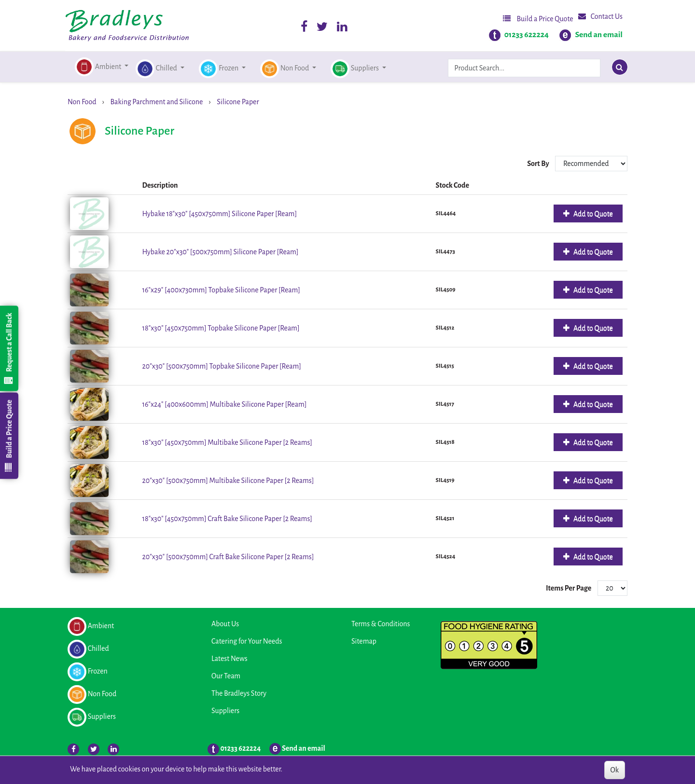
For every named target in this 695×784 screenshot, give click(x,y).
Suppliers (225, 711)
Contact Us (600, 16)
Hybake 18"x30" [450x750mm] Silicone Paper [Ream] (220, 214)
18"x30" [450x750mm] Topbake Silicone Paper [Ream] (221, 328)
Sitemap (364, 641)
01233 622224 (527, 35)
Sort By (539, 164)
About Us (225, 624)
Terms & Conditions (381, 624)
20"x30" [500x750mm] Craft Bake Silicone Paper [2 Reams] (228, 557)
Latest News (229, 659)
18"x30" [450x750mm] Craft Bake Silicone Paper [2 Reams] (227, 519)
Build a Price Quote (538, 19)
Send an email (599, 35)
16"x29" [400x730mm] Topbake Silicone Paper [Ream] (221, 290)
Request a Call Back (9, 348)
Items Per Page (569, 588)
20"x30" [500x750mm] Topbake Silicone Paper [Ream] (222, 366)
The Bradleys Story (239, 693)
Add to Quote (592, 214)
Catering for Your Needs (247, 641)
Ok (615, 770)
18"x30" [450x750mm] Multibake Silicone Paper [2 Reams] (227, 442)
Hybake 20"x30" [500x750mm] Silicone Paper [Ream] (221, 252)
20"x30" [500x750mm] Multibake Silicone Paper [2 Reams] (228, 481)
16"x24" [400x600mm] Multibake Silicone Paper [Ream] (225, 404)
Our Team (226, 676)
